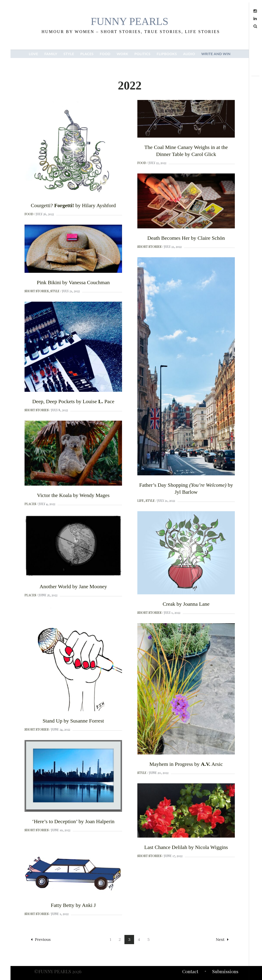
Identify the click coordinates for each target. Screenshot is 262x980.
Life (141, 501)
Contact (190, 972)
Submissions (225, 972)
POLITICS (142, 54)
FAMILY (51, 54)
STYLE (69, 54)
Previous (41, 939)
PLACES (87, 54)
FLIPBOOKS (167, 54)
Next (222, 939)
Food (29, 214)
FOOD (105, 54)
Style (55, 291)
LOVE (34, 54)
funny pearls (129, 21)
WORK (122, 54)
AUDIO (189, 54)
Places (30, 504)
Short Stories (149, 247)
